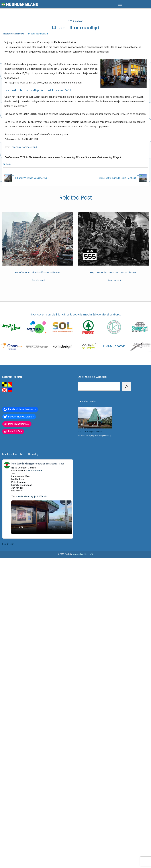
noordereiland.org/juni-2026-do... (32, 496)
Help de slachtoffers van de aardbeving (113, 273)
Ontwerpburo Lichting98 (83, 554)
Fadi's (9, 164)
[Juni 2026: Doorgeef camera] (95, 418)
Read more (38, 280)
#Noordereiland (34, 471)
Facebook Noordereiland (24, 147)
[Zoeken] (126, 386)
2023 (71, 21)
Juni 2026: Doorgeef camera (90, 432)
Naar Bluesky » (9, 544)
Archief (79, 21)
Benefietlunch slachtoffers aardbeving (38, 273)
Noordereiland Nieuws (14, 34)
